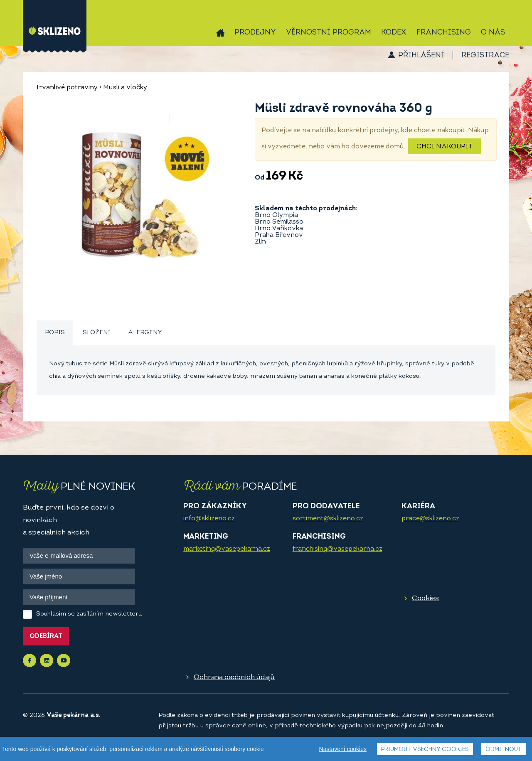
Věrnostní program (329, 33)
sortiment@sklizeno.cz (328, 519)
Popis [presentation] (55, 333)
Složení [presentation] (96, 333)
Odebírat (46, 637)
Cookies (425, 598)
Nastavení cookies (343, 749)
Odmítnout (504, 750)
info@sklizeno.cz (209, 519)
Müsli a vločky (125, 88)
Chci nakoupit (445, 147)
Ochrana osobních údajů (234, 677)
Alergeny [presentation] (145, 333)
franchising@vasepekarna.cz (337, 549)
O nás (493, 33)
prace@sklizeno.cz (430, 519)
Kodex (394, 33)
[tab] (55, 333)
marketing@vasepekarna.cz (227, 549)
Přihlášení (421, 55)
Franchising (444, 33)
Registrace (485, 55)
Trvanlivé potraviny (66, 88)
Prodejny (255, 33)
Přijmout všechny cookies (425, 750)
